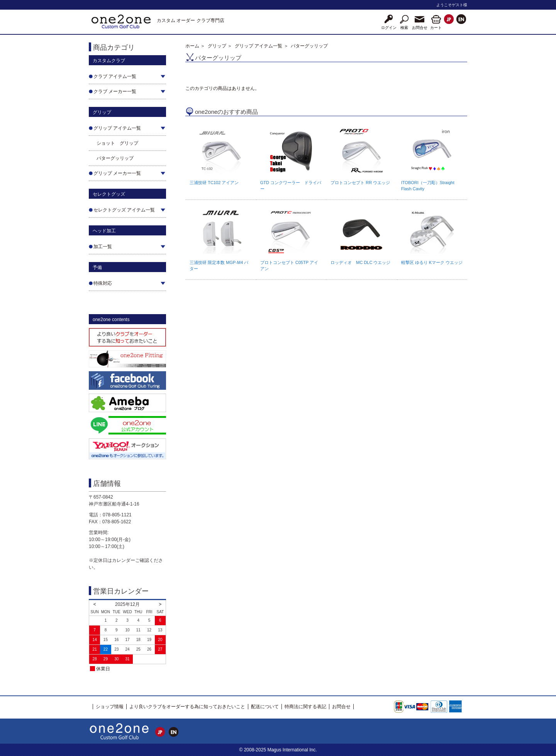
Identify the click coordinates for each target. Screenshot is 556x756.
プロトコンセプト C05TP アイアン (289, 266)
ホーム (192, 46)
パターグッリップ (115, 158)
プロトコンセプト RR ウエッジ (360, 183)
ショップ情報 (110, 707)
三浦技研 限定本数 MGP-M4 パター (219, 266)
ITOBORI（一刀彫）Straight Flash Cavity (428, 186)
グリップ (217, 46)
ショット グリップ (117, 143)
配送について (265, 707)
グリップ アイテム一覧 (259, 46)
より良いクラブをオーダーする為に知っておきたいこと (187, 707)
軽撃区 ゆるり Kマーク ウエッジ (432, 262)
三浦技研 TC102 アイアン (214, 183)
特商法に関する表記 (305, 707)
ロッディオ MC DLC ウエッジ (360, 262)
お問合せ (341, 707)
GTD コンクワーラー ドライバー (291, 186)
